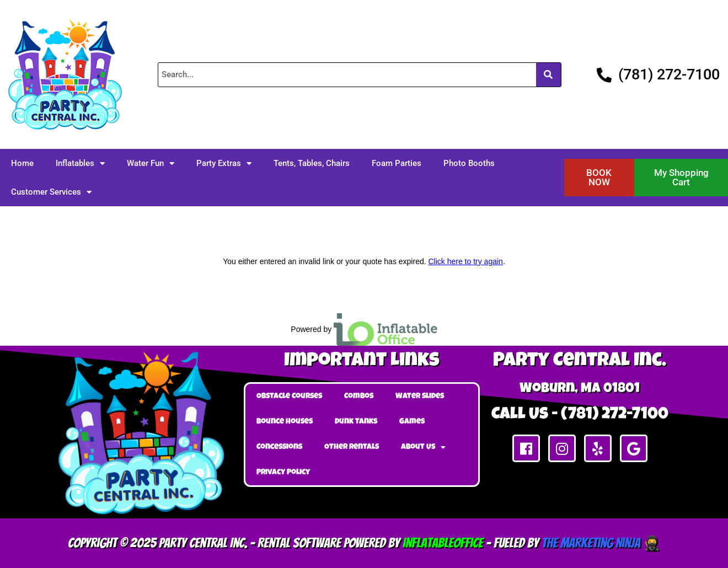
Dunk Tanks (356, 422)
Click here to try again (465, 261)
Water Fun (151, 164)
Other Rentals (352, 447)
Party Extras (224, 164)
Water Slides (420, 396)
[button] (599, 178)
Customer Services (51, 192)
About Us (423, 447)
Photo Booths (469, 163)
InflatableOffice (443, 543)
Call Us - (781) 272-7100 (580, 415)
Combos (359, 396)
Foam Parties (397, 163)
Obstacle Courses (289, 396)
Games (412, 422)
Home (22, 163)
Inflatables (80, 164)
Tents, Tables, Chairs (312, 163)
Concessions (279, 447)
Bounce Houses (285, 422)
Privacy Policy (283, 473)
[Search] (548, 75)
